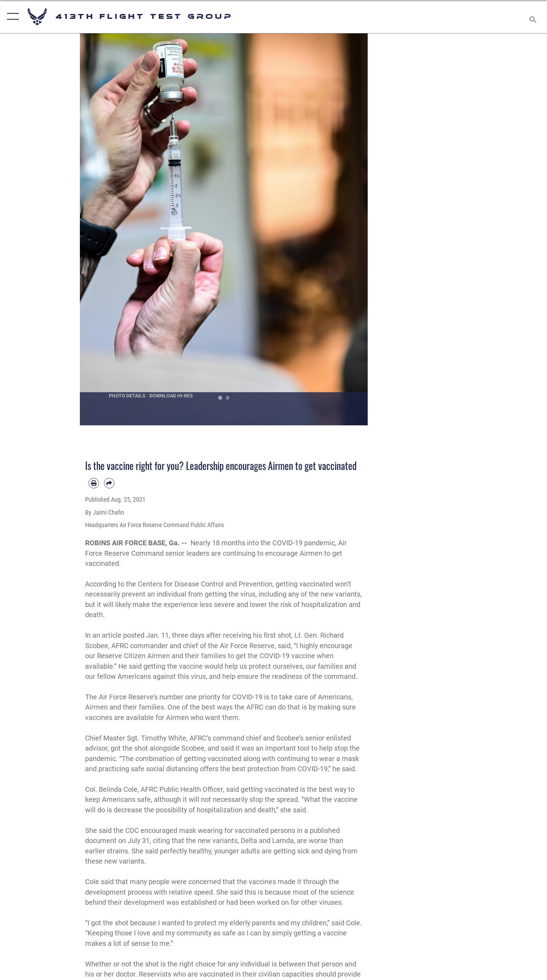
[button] (11, 17)
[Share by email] (109, 483)
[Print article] (94, 483)
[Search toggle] (534, 17)
